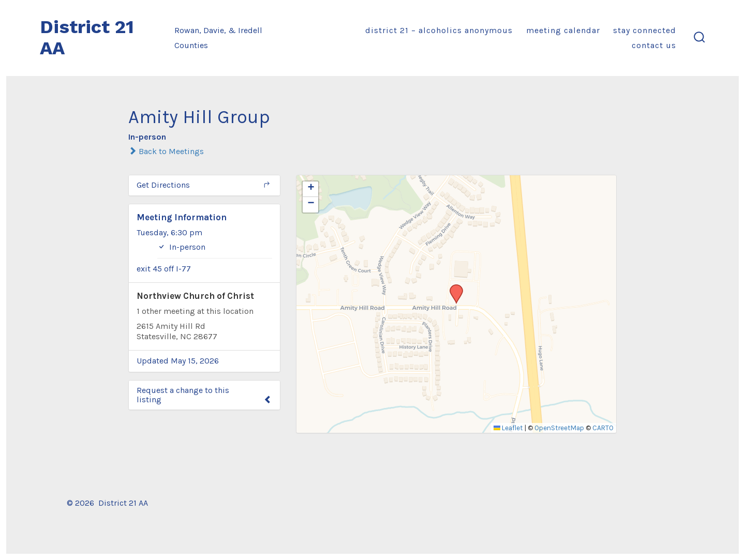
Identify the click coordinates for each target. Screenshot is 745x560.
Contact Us (654, 45)
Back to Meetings (166, 151)
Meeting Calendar (563, 30)
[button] (453, 287)
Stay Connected (645, 30)
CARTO (603, 428)
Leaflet (509, 428)
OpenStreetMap (559, 428)
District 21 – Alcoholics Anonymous (439, 30)
